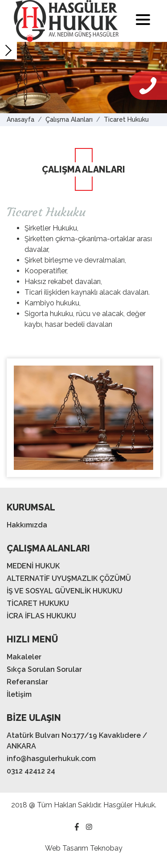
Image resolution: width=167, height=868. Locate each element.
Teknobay (106, 848)
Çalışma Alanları (69, 119)
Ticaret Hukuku (126, 119)
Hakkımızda (27, 525)
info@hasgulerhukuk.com (51, 759)
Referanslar (27, 682)
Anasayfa (20, 119)
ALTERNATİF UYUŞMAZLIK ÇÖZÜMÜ (69, 578)
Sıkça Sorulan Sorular (44, 669)
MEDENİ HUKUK (33, 566)
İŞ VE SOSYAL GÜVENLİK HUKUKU (65, 591)
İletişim (19, 694)
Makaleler (24, 657)
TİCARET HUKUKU (38, 603)
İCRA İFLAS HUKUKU (41, 616)
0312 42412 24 (31, 771)
